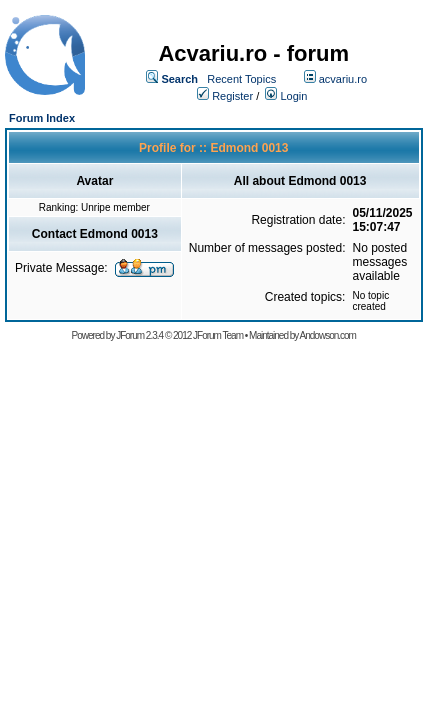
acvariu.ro (343, 79)
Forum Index (42, 118)
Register (232, 96)
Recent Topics (241, 79)
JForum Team (218, 335)
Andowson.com (328, 335)
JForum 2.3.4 (139, 335)
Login (293, 96)
